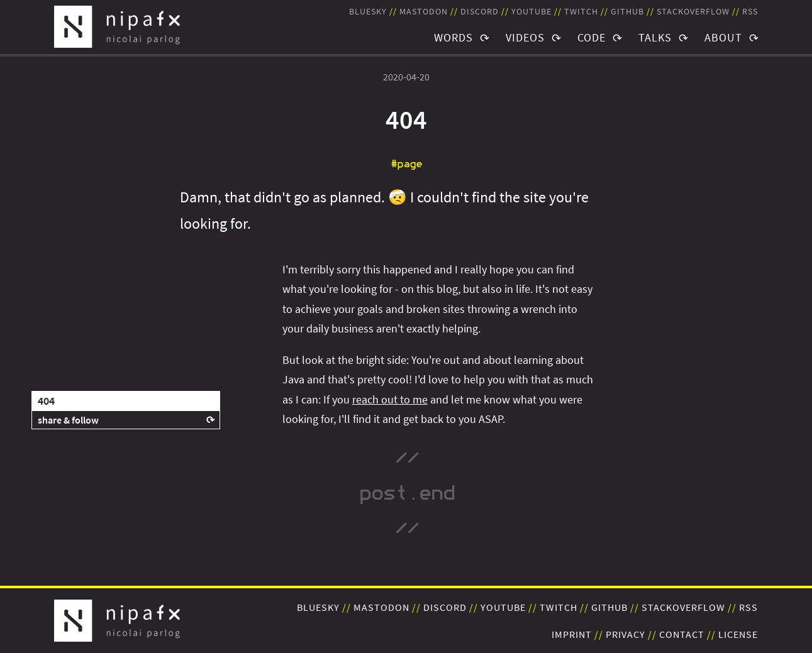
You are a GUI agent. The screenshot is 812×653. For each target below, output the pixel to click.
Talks (655, 37)
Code (592, 37)
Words (453, 37)
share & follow (68, 420)
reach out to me (390, 399)
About (723, 37)
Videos (525, 37)
